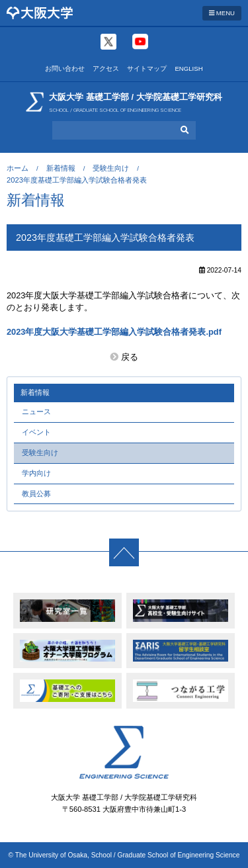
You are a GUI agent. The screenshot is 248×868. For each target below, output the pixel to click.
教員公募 (36, 494)
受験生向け (111, 168)
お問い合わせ (65, 68)
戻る (130, 357)
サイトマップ (147, 68)
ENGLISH (188, 68)
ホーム (18, 168)
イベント (36, 432)
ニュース (36, 412)
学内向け (36, 473)
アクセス (106, 68)
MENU (222, 13)
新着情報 (61, 168)
